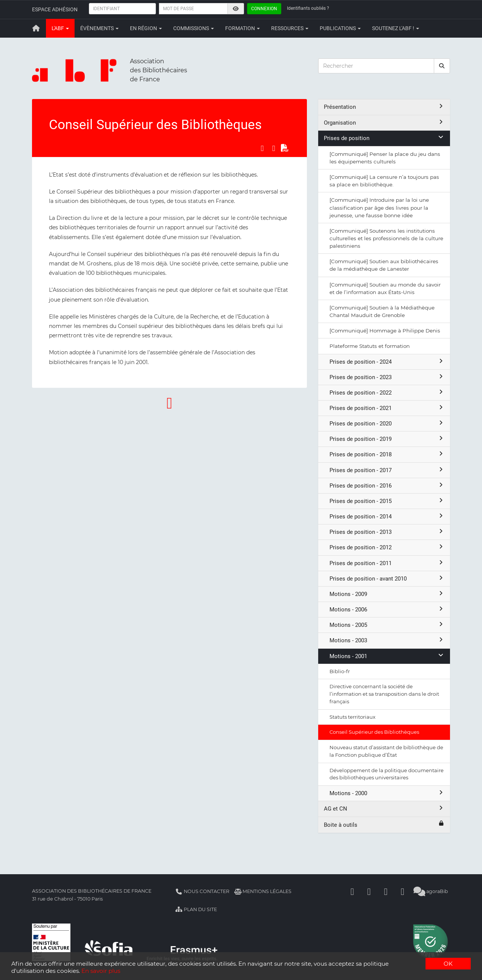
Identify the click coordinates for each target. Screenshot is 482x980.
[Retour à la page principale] (36, 28)
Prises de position (384, 138)
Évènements (99, 28)
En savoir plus (101, 971)
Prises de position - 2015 (387, 501)
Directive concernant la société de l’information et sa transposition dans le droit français (384, 694)
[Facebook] (352, 891)
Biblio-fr (340, 671)
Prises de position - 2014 (387, 516)
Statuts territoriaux (352, 717)
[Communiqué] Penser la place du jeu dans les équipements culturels (385, 158)
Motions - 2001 (387, 656)
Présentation (384, 107)
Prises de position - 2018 (387, 454)
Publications (340, 28)
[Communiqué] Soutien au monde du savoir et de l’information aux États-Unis (385, 288)
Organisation (384, 123)
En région (146, 28)
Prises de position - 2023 (387, 377)
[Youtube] (386, 891)
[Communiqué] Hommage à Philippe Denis (385, 331)
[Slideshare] (403, 891)
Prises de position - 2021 (387, 408)
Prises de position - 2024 (387, 362)
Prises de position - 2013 (387, 532)
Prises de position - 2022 (387, 392)
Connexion (264, 9)
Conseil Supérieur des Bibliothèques (374, 732)
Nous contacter (202, 891)
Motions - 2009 (387, 594)
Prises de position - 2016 (387, 485)
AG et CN (384, 809)
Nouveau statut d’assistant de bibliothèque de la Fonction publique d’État (386, 751)
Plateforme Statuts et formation (370, 346)
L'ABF (60, 28)
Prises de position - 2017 (387, 470)
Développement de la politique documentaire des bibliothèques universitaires (387, 774)
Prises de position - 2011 (387, 563)
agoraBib (431, 891)
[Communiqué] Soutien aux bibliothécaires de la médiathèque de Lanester (384, 265)
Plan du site (196, 909)
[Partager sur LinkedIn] (274, 148)
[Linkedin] (369, 891)
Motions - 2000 (387, 793)
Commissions (194, 28)
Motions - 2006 (387, 609)
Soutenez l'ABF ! (396, 28)
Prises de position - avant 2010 (387, 578)
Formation (243, 28)
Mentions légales (263, 891)
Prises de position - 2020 (387, 423)
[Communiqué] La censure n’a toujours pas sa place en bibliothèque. (384, 181)
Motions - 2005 (387, 625)
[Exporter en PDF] (285, 148)
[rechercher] (442, 66)
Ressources (290, 28)
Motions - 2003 (387, 640)
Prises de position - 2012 (387, 547)
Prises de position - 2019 (387, 439)
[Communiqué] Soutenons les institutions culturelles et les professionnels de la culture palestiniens (386, 238)
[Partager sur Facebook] (262, 148)
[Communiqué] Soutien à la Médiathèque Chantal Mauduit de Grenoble (382, 311)
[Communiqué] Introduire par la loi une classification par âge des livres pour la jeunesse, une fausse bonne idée (379, 207)
